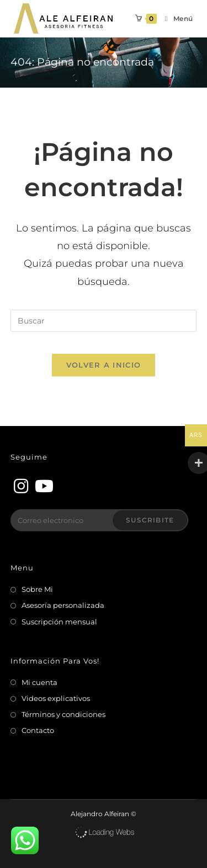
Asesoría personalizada (63, 605)
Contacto (38, 730)
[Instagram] (21, 487)
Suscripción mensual (59, 622)
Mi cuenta (39, 682)
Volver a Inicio (104, 365)
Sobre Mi (37, 589)
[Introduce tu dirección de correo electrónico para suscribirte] (100, 520)
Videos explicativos (56, 698)
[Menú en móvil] (175, 18)
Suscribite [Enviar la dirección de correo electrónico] (150, 520)
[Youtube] (42, 487)
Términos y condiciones (63, 714)
